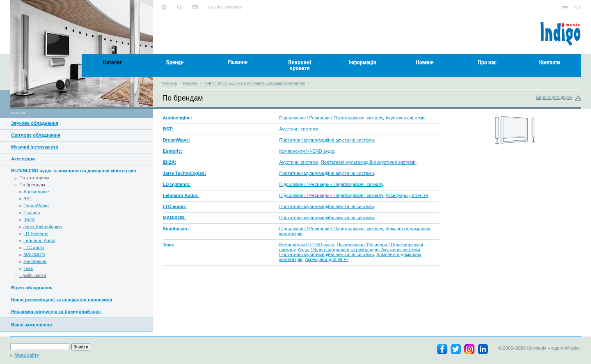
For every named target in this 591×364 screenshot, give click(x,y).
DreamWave (36, 206)
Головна (170, 83)
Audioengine (36, 192)
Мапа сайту (27, 355)
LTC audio (34, 247)
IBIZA (29, 220)
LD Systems (36, 234)
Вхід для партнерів (225, 7)
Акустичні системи (405, 118)
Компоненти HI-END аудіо (307, 151)
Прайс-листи (33, 275)
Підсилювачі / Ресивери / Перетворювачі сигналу (331, 118)
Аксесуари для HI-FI (407, 195)
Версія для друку (554, 97)
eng (577, 7)
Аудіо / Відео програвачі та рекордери (338, 250)
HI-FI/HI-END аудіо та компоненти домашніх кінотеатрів (254, 83)
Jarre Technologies (43, 227)
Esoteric (32, 213)
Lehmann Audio (39, 240)
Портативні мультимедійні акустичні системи (326, 140)
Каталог (190, 83)
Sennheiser (35, 261)
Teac (28, 268)
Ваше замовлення (32, 325)
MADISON (34, 254)
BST (28, 199)
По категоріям (34, 178)
